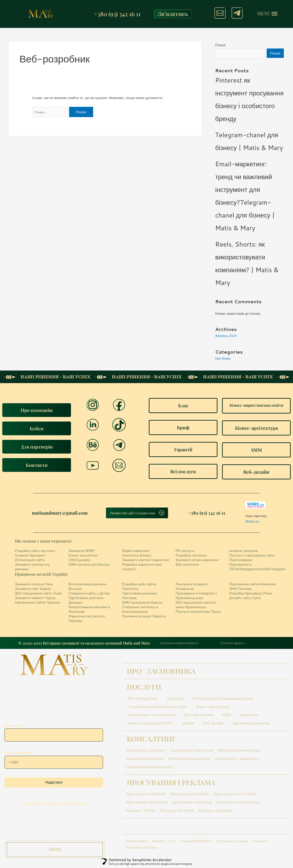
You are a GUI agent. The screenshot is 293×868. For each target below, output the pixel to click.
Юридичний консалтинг (189, 759)
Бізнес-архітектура (213, 707)
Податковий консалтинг (192, 751)
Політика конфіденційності (179, 644)
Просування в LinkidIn (190, 795)
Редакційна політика (141, 848)
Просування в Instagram (146, 803)
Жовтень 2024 (227, 337)
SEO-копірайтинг (143, 699)
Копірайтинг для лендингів (151, 716)
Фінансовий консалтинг (239, 751)
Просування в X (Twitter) (235, 795)
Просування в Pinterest (145, 795)
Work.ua (252, 522)
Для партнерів (136, 842)
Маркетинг (249, 716)
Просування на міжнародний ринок (223, 699)
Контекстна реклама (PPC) (150, 724)
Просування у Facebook (192, 803)
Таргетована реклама (251, 724)
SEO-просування (199, 716)
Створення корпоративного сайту (157, 707)
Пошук (220, 45)
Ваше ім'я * (54, 736)
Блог (173, 842)
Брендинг (175, 699)
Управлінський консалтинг (149, 767)
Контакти (260, 842)
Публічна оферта (232, 644)
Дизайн (188, 724)
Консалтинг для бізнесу (146, 751)
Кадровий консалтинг (145, 759)
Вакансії (158, 842)
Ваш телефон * (54, 763)
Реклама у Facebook (177, 811)
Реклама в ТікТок (140, 811)
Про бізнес (224, 359)
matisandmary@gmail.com (60, 514)
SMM (226, 716)
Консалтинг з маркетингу (237, 759)
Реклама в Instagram (215, 811)
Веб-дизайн (213, 724)
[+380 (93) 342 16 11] (89, 14)
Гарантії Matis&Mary (196, 842)
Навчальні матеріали (232, 842)
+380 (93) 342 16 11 (117, 14)
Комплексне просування (238, 803)
